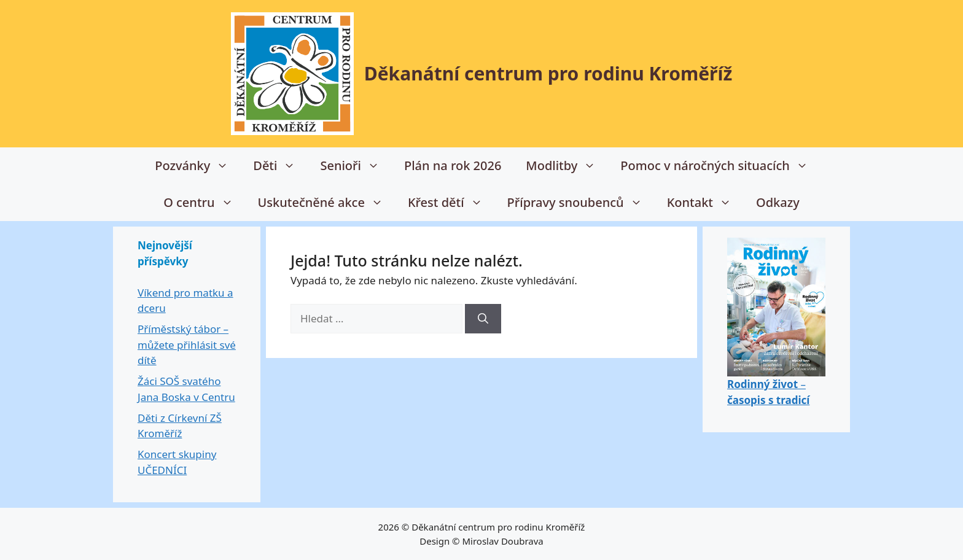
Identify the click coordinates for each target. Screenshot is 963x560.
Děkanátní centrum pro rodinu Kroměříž (548, 73)
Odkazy (778, 202)
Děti (280, 166)
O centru (204, 203)
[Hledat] (483, 319)
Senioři (356, 166)
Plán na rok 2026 (453, 165)
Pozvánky (198, 166)
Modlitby (567, 166)
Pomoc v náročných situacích (720, 166)
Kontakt (705, 203)
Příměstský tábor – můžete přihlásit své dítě (187, 344)
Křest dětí (451, 203)
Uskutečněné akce (327, 203)
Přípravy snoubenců (581, 203)
